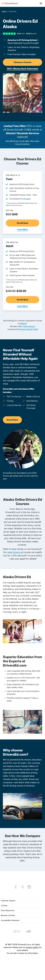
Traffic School (29, 326)
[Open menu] (41, 3)
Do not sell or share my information (22, 953)
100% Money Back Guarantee (22, 69)
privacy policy (32, 947)
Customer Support (8, 901)
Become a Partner (8, 915)
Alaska (4, 11)
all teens (27, 199)
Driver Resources (8, 910)
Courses (4, 905)
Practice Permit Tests (28, 329)
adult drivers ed (15, 552)
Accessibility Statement (10, 920)
